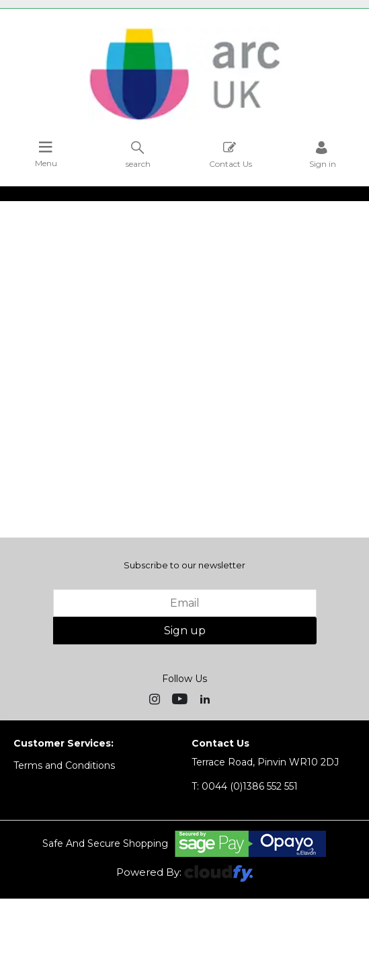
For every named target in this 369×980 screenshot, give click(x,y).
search (138, 154)
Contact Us (231, 154)
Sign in (323, 154)
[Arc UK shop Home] (185, 120)
